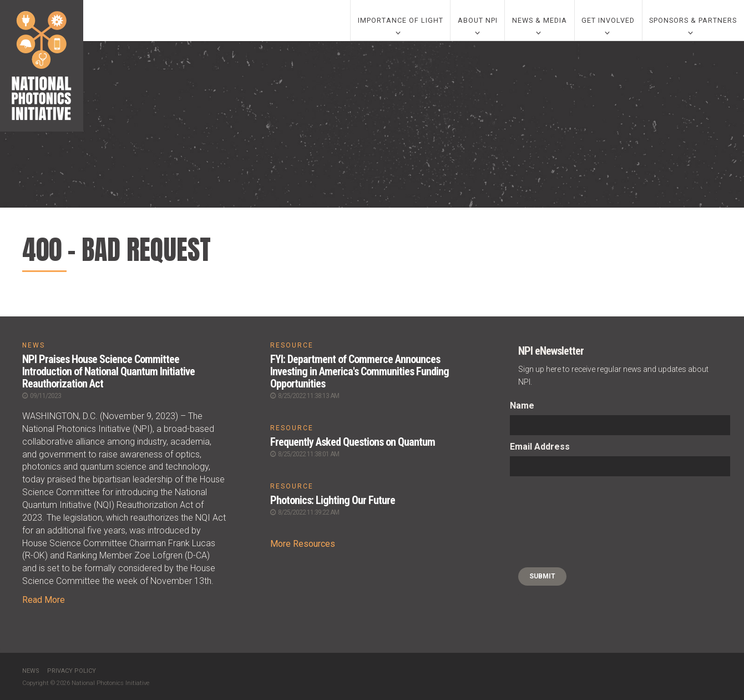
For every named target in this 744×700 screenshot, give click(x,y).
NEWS (34, 345)
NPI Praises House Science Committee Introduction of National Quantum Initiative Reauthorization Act (108, 371)
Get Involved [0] (608, 20)
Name (522, 406)
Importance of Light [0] (401, 20)
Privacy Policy (72, 671)
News (31, 671)
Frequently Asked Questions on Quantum (353, 442)
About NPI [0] (478, 20)
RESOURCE (292, 345)
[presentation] (555, 522)
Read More (44, 600)
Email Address (540, 447)
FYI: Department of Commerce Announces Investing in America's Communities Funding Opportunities (360, 371)
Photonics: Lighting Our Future (333, 500)
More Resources (303, 544)
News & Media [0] (540, 20)
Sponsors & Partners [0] (693, 20)
